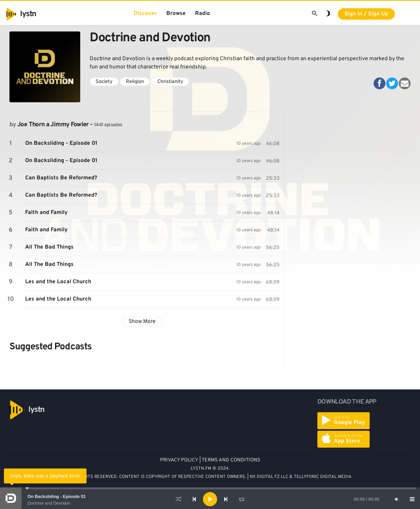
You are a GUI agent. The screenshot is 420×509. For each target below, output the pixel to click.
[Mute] (396, 499)
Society (104, 82)
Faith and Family (46, 213)
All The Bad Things (49, 247)
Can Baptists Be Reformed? (61, 178)
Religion (135, 82)
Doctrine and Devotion (49, 503)
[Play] (210, 499)
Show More (142, 322)
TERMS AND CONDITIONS (231, 460)
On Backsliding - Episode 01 (57, 496)
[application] (210, 499)
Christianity (170, 82)
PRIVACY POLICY (179, 460)
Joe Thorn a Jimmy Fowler (53, 125)
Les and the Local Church (58, 282)
